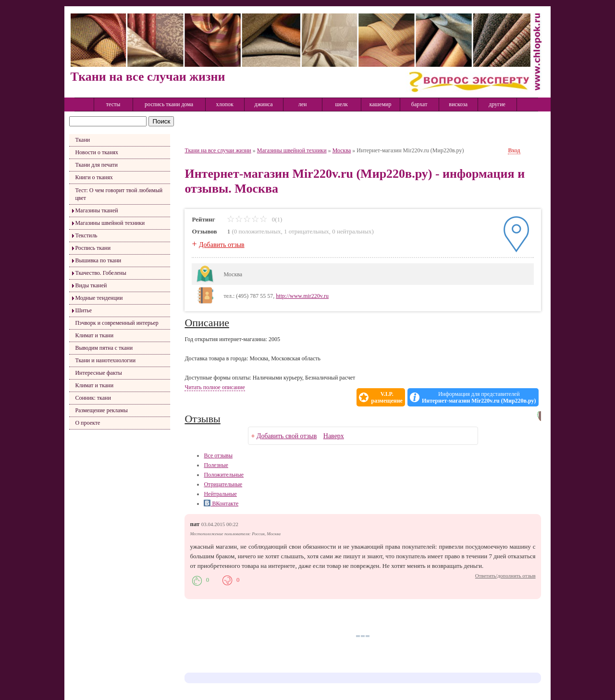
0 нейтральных (352, 231)
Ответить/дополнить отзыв (505, 576)
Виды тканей (91, 285)
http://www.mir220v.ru (302, 296)
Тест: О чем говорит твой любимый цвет (119, 194)
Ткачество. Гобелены (100, 273)
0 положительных (258, 231)
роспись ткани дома (169, 104)
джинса (264, 104)
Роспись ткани (93, 248)
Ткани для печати (96, 165)
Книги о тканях (94, 177)
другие (497, 104)
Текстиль (86, 235)
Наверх (334, 436)
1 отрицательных (307, 231)
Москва (342, 150)
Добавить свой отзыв (287, 436)
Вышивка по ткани (98, 260)
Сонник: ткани (93, 398)
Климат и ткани (94, 335)
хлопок (225, 104)
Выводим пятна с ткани (104, 348)
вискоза (458, 104)
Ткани (82, 140)
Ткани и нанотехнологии (105, 360)
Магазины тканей (96, 210)
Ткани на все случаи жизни (218, 150)
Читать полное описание (215, 387)
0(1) (254, 219)
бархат (419, 104)
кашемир (381, 104)
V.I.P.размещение (387, 397)
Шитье (83, 310)
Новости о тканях (97, 152)
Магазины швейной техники (110, 223)
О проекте (87, 423)
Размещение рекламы (101, 410)
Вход (514, 150)
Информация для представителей (479, 397)
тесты (113, 104)
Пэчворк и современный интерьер (117, 323)
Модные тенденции (99, 298)
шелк (341, 104)
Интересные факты (98, 373)
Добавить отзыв (222, 245)
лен (303, 104)
